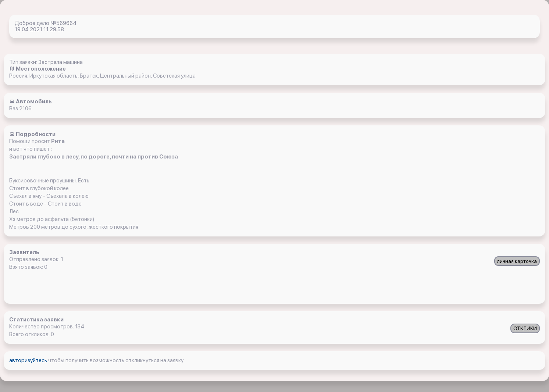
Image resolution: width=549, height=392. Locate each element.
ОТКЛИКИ (525, 328)
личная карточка (517, 261)
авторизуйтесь (29, 360)
